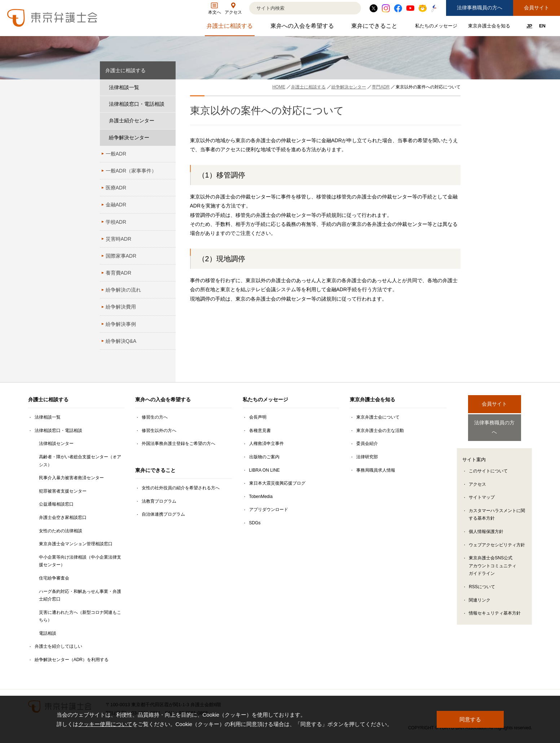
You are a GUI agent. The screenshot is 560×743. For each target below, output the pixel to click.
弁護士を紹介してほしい (58, 646)
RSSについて (482, 580)
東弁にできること (375, 28)
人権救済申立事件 (266, 443)
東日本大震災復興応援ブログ (277, 483)
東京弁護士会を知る (490, 27)
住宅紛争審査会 (54, 578)
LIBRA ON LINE (264, 470)
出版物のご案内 (264, 457)
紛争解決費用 (121, 307)
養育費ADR (119, 273)
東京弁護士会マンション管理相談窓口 (76, 544)
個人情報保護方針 (486, 525)
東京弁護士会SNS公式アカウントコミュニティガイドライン (493, 559)
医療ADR (116, 188)
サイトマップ (482, 490)
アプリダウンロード (269, 510)
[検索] (296, 8)
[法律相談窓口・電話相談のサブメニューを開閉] (168, 104)
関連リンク (480, 593)
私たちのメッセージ (437, 27)
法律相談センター (56, 443)
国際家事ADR (121, 256)
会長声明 (258, 417)
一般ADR (116, 154)
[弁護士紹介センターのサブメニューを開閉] (168, 121)
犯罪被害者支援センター (63, 491)
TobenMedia (261, 497)
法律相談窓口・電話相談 (137, 104)
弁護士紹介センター (132, 121)
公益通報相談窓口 (56, 504)
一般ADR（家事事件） (131, 171)
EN (542, 26)
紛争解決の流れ (123, 290)
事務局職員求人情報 (376, 470)
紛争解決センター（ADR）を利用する (72, 660)
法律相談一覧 (124, 87)
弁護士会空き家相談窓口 (63, 517)
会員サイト (537, 8)
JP (529, 26)
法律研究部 (367, 457)
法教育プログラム (159, 501)
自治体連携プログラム (163, 514)
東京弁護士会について (378, 417)
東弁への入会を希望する (303, 28)
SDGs (255, 523)
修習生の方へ (155, 417)
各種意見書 (260, 430)
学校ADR (116, 222)
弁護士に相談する (231, 28)
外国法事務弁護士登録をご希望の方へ (178, 443)
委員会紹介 (367, 443)
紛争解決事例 (121, 324)
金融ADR (116, 205)
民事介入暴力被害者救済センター (71, 478)
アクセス (477, 477)
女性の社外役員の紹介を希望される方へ (181, 488)
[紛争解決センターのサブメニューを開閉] (168, 138)
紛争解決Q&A (121, 341)
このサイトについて (488, 464)
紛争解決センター (129, 137)
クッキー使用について (105, 724)
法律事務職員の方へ (480, 8)
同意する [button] (470, 719)
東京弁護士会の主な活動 (380, 430)
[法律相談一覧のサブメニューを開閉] (168, 88)
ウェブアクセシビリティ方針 (497, 538)
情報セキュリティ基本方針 (495, 606)
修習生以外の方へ (159, 430)
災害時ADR (119, 239)
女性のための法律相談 (61, 531)
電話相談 (48, 633)
